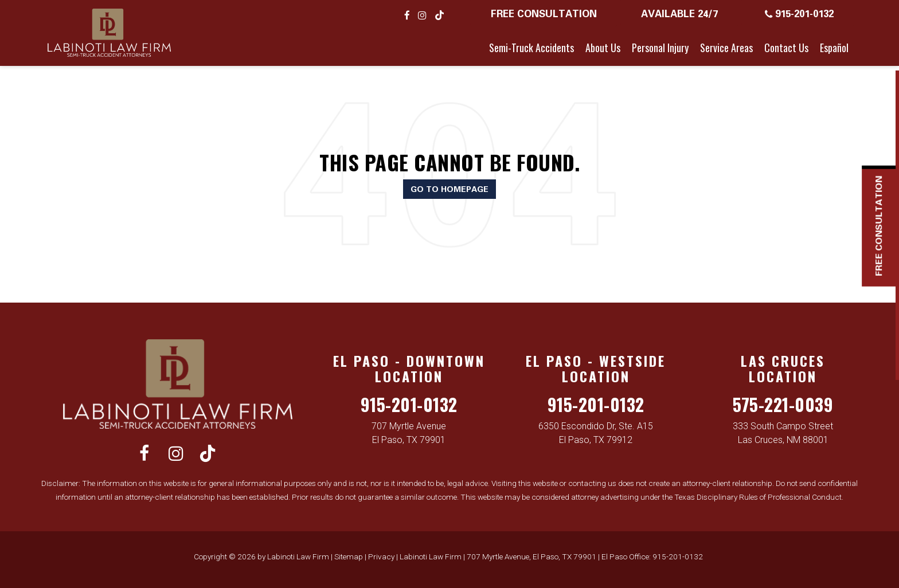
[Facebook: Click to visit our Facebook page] (407, 15)
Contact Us (786, 48)
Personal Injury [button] (660, 48)
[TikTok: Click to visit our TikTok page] (439, 15)
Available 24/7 (679, 13)
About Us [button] (603, 48)
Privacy (381, 556)
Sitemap (349, 556)
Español (834, 48)
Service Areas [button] (726, 48)
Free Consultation (544, 13)
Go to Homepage (449, 189)
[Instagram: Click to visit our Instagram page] (422, 15)
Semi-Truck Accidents (531, 48)
